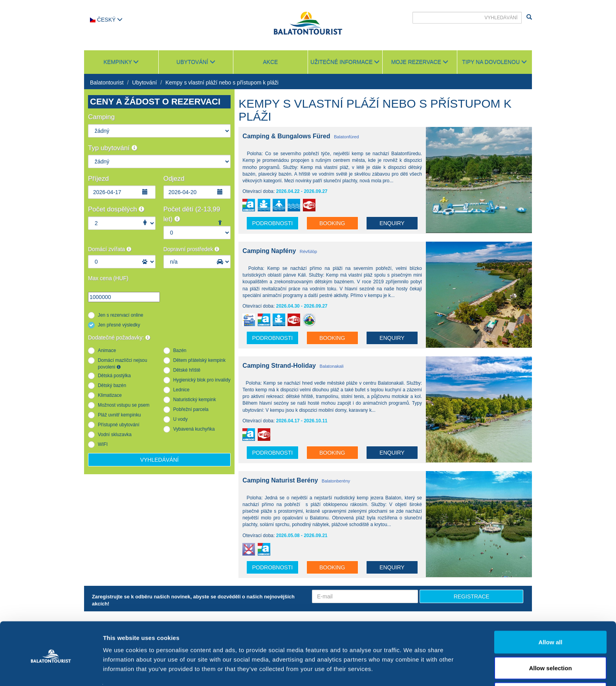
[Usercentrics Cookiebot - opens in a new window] (51, 671)
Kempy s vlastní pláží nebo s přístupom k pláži (222, 83)
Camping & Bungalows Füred (286, 136)
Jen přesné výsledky (119, 325)
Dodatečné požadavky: (119, 337)
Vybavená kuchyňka (194, 429)
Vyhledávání (159, 460)
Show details (412, 666)
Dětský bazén (112, 385)
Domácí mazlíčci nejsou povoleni (123, 364)
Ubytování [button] (196, 62)
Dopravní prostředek (192, 249)
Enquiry (392, 223)
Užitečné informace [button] (345, 62)
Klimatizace (110, 395)
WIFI (103, 444)
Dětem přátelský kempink (200, 360)
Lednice (181, 390)
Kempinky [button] (121, 62)
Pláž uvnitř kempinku (119, 415)
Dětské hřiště (187, 370)
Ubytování (144, 83)
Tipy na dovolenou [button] (494, 62)
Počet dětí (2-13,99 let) (192, 214)
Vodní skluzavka (115, 435)
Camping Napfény (269, 251)
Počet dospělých (116, 209)
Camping (101, 117)
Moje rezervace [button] (420, 62)
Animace (107, 350)
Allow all (551, 614)
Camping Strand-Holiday (279, 366)
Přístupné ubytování (119, 425)
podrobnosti (272, 223)
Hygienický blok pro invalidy (202, 380)
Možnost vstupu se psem (124, 405)
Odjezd (174, 179)
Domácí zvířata (110, 249)
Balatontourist (107, 83)
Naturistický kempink (195, 400)
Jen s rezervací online (121, 315)
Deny (551, 665)
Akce (270, 62)
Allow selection (550, 639)
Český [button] (106, 20)
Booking (332, 223)
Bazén (180, 350)
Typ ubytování (113, 148)
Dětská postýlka (114, 376)
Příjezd (98, 179)
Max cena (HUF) (108, 278)
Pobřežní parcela (191, 409)
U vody (181, 419)
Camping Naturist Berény (280, 480)
